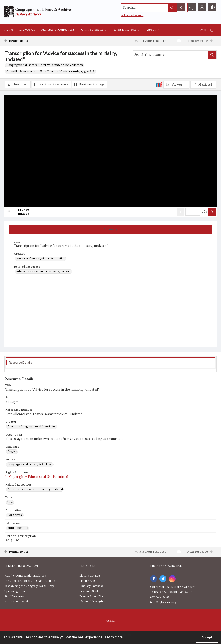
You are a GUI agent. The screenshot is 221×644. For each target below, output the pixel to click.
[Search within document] (212, 55)
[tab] (110, 230)
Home (9, 30)
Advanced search (132, 15)
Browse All (27, 30)
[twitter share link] (163, 579)
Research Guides (90, 591)
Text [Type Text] (10, 502)
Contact (110, 621)
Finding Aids (87, 581)
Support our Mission (18, 602)
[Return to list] (33, 41)
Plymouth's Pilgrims (93, 602)
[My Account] (202, 8)
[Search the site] (144, 8)
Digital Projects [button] (127, 30)
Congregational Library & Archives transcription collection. (45, 65)
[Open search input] (180, 8)
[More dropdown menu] (207, 30)
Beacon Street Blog (92, 597)
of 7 (204, 212)
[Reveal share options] (191, 8)
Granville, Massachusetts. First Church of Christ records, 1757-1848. (51, 72)
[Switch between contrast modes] (212, 8)
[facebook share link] (154, 579)
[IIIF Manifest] (203, 85)
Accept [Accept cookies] (207, 637)
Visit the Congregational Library (25, 576)
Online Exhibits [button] (94, 30)
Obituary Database (91, 586)
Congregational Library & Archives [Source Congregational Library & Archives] (30, 465)
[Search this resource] (170, 55)
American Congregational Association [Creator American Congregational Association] (41, 259)
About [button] (154, 30)
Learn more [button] (114, 637)
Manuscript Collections (58, 30)
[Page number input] (193, 212)
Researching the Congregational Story (29, 586)
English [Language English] (12, 452)
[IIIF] (159, 85)
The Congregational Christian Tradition (30, 581)
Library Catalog (90, 576)
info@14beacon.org (163, 603)
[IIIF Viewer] (176, 85)
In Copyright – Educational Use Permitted (37, 477)
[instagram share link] (172, 579)
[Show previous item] (181, 212)
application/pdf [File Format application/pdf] (18, 528)
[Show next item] (212, 212)
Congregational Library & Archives (173, 587)
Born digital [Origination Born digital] (15, 515)
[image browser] (21, 212)
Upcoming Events (16, 591)
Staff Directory (14, 597)
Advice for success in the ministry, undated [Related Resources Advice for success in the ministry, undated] (44, 272)
